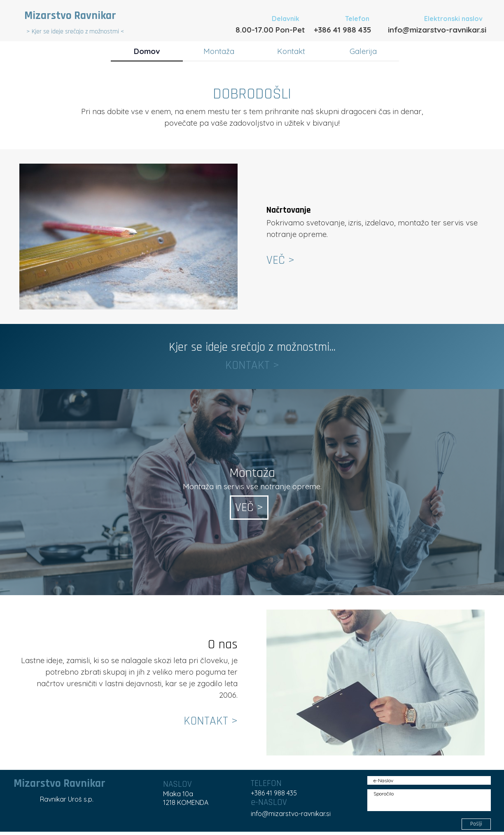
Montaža (219, 51)
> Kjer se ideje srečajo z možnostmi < (75, 32)
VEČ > (280, 260)
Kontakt (291, 51)
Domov (147, 51)
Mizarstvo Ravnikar (70, 16)
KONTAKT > (252, 365)
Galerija (363, 51)
